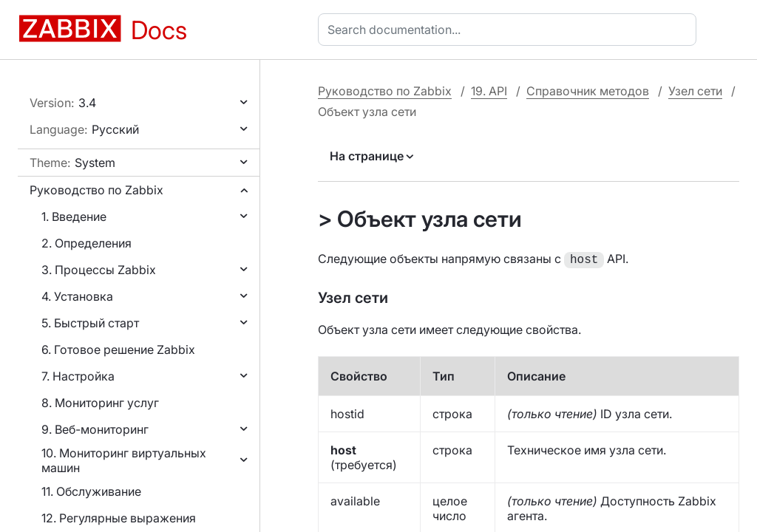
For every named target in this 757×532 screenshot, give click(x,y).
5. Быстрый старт (90, 323)
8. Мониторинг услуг (100, 403)
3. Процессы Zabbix (99, 270)
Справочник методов (588, 91)
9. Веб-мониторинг (95, 429)
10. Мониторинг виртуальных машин (124, 460)
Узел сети (695, 91)
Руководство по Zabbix (96, 190)
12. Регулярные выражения (119, 518)
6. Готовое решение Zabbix (118, 349)
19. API (489, 91)
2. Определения (86, 243)
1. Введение (74, 216)
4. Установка (77, 296)
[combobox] (510, 30)
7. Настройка (78, 376)
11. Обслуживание (91, 491)
